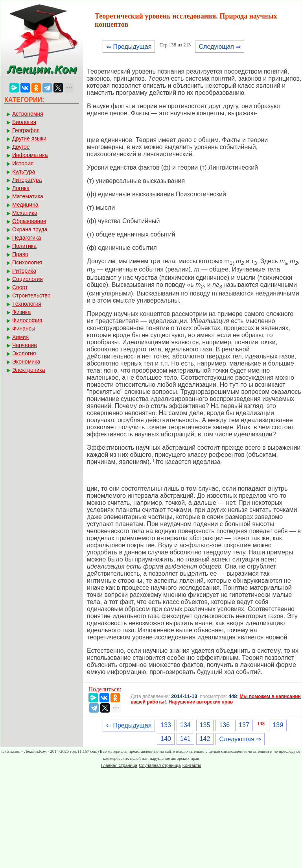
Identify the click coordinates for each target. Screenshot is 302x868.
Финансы (24, 329)
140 (166, 739)
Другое (21, 147)
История (23, 163)
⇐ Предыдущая (129, 47)
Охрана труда (30, 229)
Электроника (29, 370)
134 (185, 725)
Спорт (20, 287)
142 (205, 739)
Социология (28, 279)
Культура (24, 172)
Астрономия (28, 114)
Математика (28, 196)
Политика (24, 246)
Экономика (26, 362)
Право (20, 254)
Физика (21, 312)
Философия (27, 320)
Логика (21, 188)
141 (185, 739)
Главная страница (119, 765)
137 (244, 725)
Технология (27, 304)
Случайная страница (160, 765)
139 (278, 725)
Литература (27, 180)
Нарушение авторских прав (201, 702)
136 (224, 725)
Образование (29, 221)
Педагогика (27, 238)
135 (205, 725)
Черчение (25, 345)
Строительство (31, 295)
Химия (20, 337)
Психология (27, 262)
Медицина (25, 205)
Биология (24, 122)
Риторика (24, 271)
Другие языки (29, 139)
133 (166, 725)
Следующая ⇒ (220, 47)
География (26, 130)
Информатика (30, 155)
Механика (25, 213)
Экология (24, 353)
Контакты (192, 765)
